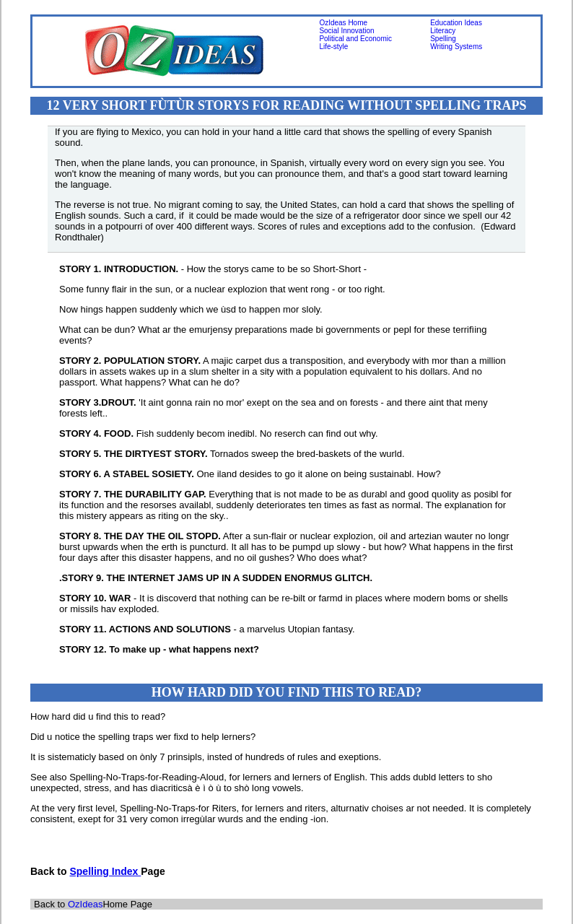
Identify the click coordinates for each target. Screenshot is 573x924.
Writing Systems (456, 47)
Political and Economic (355, 39)
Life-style (333, 47)
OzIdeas (85, 904)
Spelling (443, 39)
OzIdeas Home (343, 23)
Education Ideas (456, 23)
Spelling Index (105, 871)
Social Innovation (346, 31)
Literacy (443, 31)
